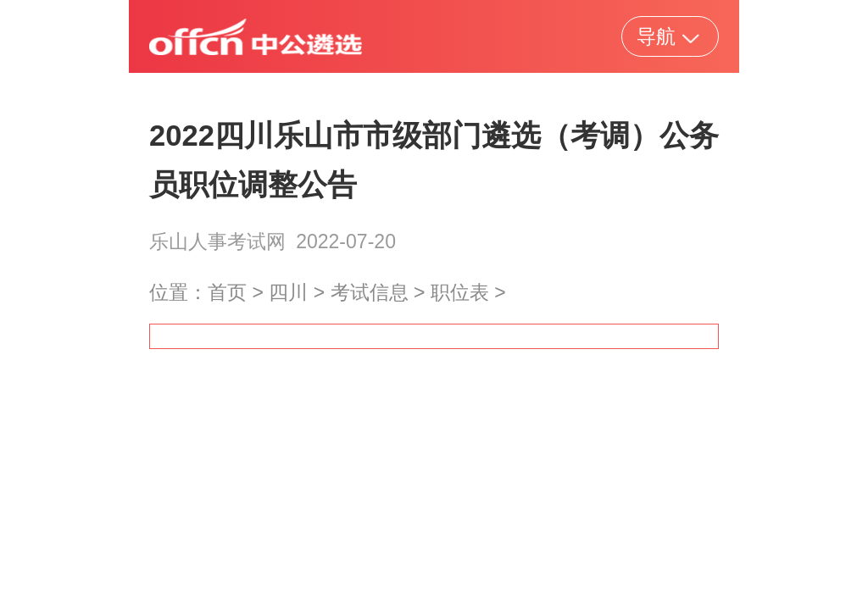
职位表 (460, 292)
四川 (288, 292)
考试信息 (370, 292)
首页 (227, 292)
